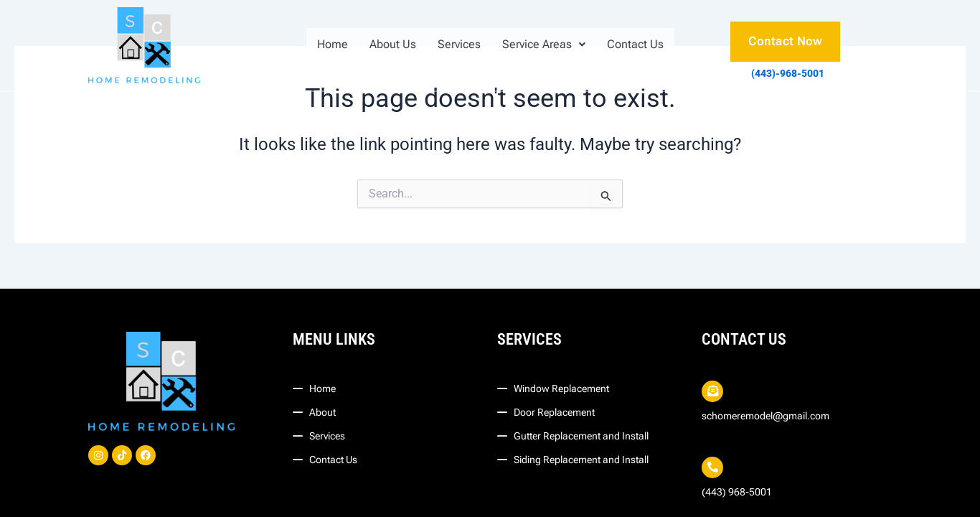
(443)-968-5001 (788, 73)
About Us (393, 44)
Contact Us (635, 44)
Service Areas (544, 44)
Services (459, 44)
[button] (544, 45)
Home (333, 44)
